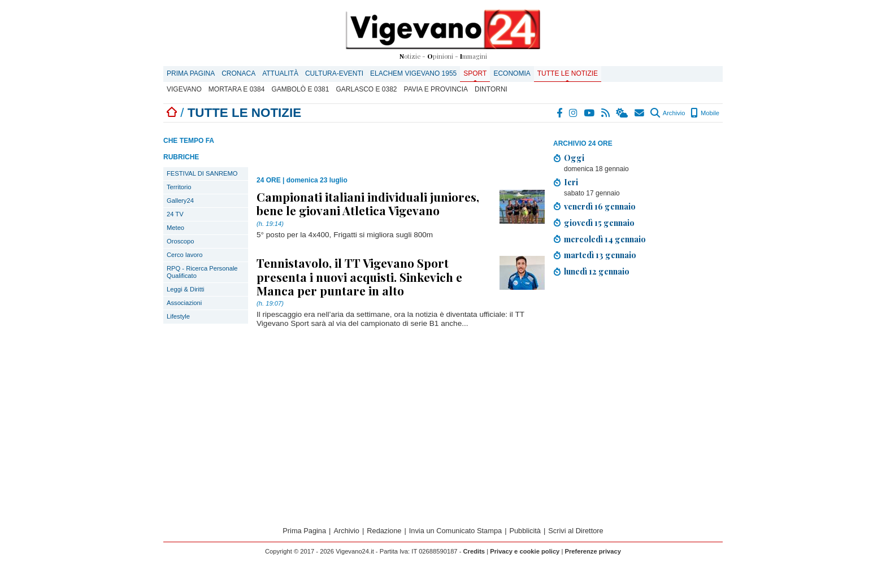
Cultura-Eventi (334, 73)
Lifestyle (178, 316)
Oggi (574, 158)
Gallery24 (180, 201)
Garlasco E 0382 (366, 89)
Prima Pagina (191, 73)
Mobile (705, 113)
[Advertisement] (638, 376)
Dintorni (491, 89)
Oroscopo (181, 241)
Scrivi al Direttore (576, 531)
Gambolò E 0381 (300, 89)
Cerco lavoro (184, 255)
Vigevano (184, 89)
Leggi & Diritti (186, 289)
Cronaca (238, 73)
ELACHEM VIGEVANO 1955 (413, 73)
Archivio (668, 113)
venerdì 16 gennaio (600, 206)
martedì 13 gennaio (600, 255)
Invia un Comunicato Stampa (455, 531)
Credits (474, 551)
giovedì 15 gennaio (599, 223)
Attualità (280, 73)
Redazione (384, 531)
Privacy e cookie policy (525, 551)
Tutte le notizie (568, 73)
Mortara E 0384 (237, 89)
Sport (475, 73)
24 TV (175, 214)
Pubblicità (525, 531)
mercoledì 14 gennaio (605, 239)
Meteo (175, 228)
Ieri (571, 182)
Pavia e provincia (436, 89)
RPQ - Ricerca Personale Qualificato (202, 272)
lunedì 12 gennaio (597, 271)
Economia (512, 73)
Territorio (179, 187)
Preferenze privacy (593, 551)
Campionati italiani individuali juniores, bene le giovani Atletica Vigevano (368, 203)
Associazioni (184, 303)
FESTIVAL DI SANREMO (202, 173)
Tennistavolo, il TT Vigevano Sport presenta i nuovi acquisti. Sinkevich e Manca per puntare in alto (359, 276)
